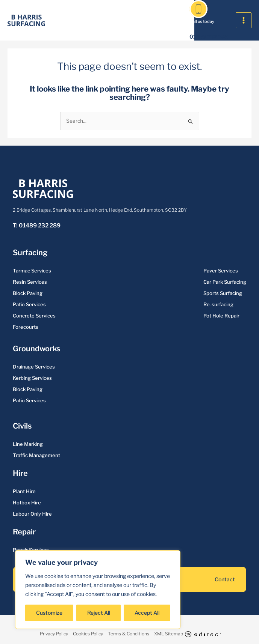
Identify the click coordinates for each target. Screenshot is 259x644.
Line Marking (28, 444)
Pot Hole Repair (221, 316)
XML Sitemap (169, 634)
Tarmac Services (32, 271)
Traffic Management (36, 455)
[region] (98, 590)
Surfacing (30, 253)
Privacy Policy (54, 634)
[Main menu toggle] (244, 20)
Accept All (147, 613)
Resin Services (30, 282)
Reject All (99, 613)
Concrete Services (34, 316)
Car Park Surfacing (225, 282)
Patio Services (29, 304)
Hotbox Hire (27, 503)
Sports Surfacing (223, 293)
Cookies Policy (88, 634)
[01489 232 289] (198, 9)
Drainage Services (34, 367)
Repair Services (31, 550)
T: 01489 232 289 (37, 226)
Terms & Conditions (129, 634)
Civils (22, 426)
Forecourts (26, 327)
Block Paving (28, 293)
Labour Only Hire (32, 514)
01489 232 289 (209, 37)
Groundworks (36, 349)
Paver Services (221, 271)
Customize (49, 613)
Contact (225, 579)
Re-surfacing (218, 304)
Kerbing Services (32, 378)
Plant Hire (24, 491)
